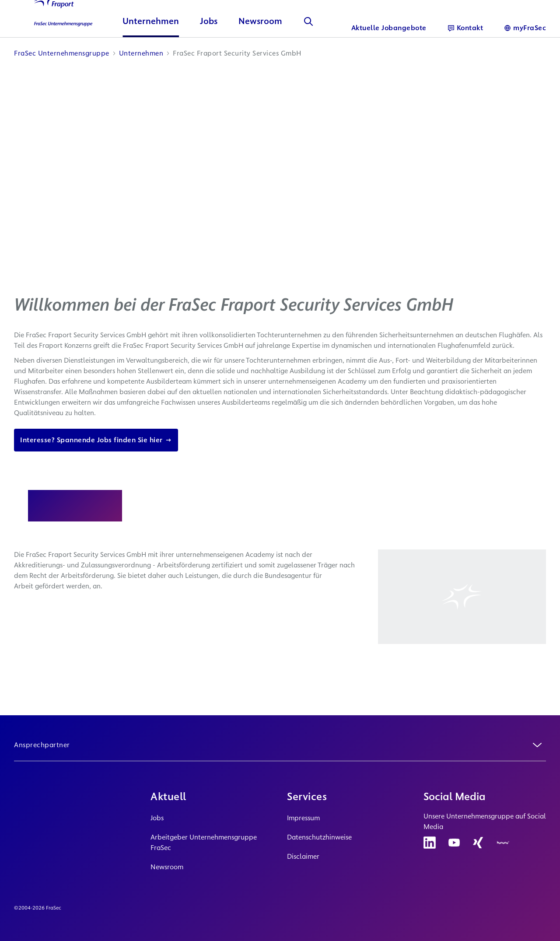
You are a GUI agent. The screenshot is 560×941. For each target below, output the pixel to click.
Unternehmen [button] (151, 51)
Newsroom (167, 867)
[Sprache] (525, 28)
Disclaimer (303, 856)
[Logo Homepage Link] (58, 35)
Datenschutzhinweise (319, 837)
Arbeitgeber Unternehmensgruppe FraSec (204, 842)
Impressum (303, 818)
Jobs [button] (209, 51)
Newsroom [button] (260, 51)
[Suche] (308, 51)
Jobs (157, 818)
